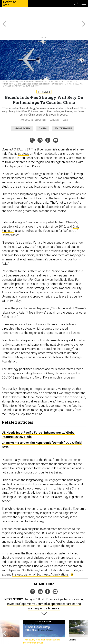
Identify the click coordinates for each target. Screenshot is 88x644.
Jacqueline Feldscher (33, 108)
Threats (44, 80)
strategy (24, 141)
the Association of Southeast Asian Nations (40, 562)
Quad (36, 554)
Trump (58, 166)
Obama (43, 166)
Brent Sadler (10, 341)
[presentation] (4, 620)
